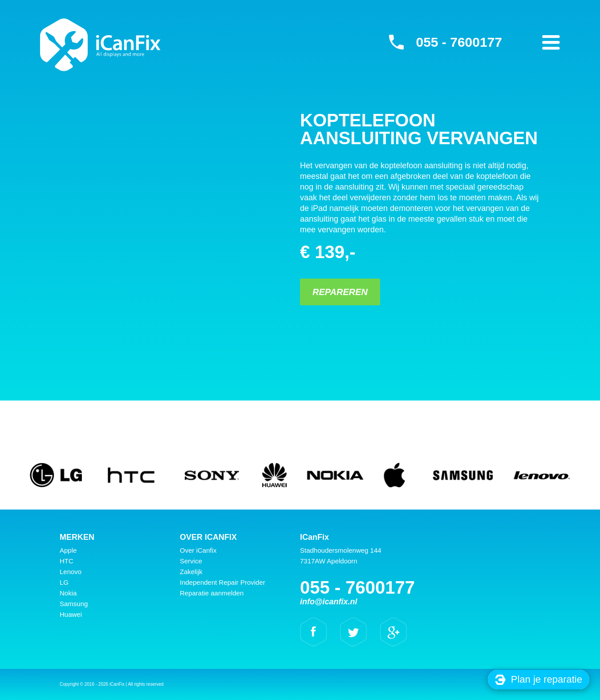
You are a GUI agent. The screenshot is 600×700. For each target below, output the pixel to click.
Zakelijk (191, 572)
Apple (68, 550)
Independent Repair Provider (223, 582)
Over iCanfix (198, 550)
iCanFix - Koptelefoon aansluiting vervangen (100, 45)
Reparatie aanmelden (212, 593)
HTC (67, 561)
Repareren (340, 292)
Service (191, 561)
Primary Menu (551, 42)
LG (64, 582)
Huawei (71, 614)
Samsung (74, 604)
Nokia (68, 593)
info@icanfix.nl (329, 602)
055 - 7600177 (459, 42)
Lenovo (71, 572)
